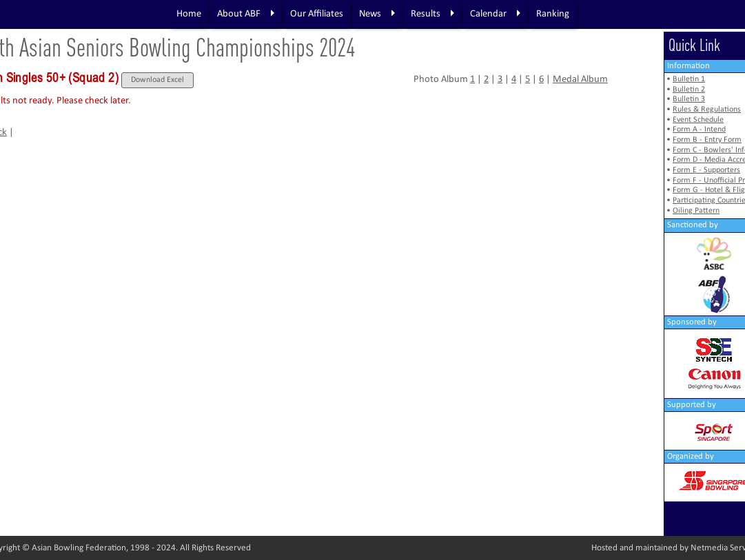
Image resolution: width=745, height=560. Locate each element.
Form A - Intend (699, 129)
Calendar (495, 14)
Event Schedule (698, 120)
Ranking (553, 14)
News (377, 14)
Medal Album (580, 80)
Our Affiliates (317, 14)
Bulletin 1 (689, 79)
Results (432, 14)
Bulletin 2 (689, 90)
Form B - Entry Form (707, 140)
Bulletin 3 (689, 99)
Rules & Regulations (707, 110)
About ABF (246, 14)
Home (189, 14)
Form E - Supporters (706, 170)
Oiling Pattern (696, 211)
